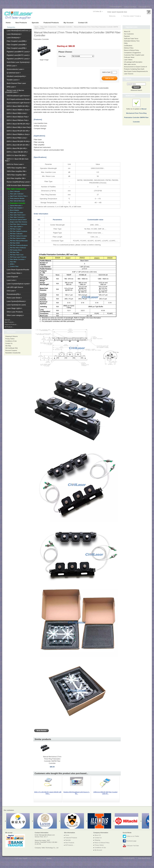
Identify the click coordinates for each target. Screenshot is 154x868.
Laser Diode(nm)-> (14, 38)
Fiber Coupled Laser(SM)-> (17, 45)
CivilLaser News (129, 57)
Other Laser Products (15, 312)
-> (17, 189)
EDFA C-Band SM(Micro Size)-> (18, 110)
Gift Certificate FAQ (12, 348)
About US (127, 32)
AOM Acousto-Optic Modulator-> (19, 185)
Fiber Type (62, 56)
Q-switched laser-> (14, 73)
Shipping (97, 840)
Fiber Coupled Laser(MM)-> (17, 41)
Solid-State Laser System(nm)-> (19, 62)
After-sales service (130, 64)
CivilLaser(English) (116, 7)
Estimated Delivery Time (132, 41)
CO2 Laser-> (11, 291)
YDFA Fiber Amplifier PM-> (17, 171)
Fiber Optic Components (48, 27)
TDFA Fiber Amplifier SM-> (17, 175)
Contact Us (9, 343)
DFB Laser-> (11, 87)
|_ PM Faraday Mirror (15, 250)
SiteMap (49, 858)
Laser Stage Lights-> (14, 308)
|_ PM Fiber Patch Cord (15, 255)
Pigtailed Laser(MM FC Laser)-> (18, 52)
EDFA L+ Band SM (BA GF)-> (17, 152)
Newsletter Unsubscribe (13, 353)
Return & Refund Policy (131, 50)
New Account (146, 16)
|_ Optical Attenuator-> (15, 205)
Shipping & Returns (12, 336)
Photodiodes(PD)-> (14, 294)
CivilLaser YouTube (131, 846)
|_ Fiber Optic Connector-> (16, 217)
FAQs (126, 43)
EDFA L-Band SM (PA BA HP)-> (18, 145)
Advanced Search (136, 90)
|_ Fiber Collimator (14, 191)
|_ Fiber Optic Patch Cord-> (17, 215)
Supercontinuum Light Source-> (19, 103)
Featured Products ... (11, 324)
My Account (68, 23)
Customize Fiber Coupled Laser (134, 55)
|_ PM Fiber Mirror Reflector (17, 248)
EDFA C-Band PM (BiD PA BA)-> (19, 141)
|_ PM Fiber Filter (13, 252)
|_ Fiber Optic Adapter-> (16, 208)
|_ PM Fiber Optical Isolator (17, 238)
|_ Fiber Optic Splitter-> (15, 227)
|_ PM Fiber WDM (14, 243)
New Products (21, 23)
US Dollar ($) (97, 11)
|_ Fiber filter (12, 262)
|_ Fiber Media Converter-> (17, 259)
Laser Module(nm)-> (14, 34)
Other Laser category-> (15, 315)
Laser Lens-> (12, 280)
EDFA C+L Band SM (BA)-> (17, 155)
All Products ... (9, 327)
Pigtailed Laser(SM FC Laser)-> (18, 55)
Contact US (83, 23)
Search (128, 79)
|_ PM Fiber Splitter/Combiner (17, 231)
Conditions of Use (11, 341)
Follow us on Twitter (131, 836)
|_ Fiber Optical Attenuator (16, 201)
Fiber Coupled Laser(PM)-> (17, 48)
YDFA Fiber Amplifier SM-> (17, 168)
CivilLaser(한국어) (144, 7)
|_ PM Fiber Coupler (14, 229)
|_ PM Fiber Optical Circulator (17, 236)
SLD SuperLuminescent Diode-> (19, 99)
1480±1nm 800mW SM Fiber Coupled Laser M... (105, 793)
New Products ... (10, 322)
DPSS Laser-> (12, 66)
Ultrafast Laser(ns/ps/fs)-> (16, 76)
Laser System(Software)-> (16, 301)
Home (8, 23)
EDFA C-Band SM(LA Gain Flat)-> (19, 127)
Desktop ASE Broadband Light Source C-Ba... (77, 793)
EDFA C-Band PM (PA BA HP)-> (18, 131)
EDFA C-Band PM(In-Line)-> (17, 138)
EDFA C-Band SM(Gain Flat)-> (18, 117)
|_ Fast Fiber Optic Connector (17, 224)
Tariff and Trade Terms (131, 39)
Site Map (8, 346)
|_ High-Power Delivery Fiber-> (18, 196)
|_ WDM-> (11, 264)
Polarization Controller (65, 27)
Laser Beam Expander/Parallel (18, 270)
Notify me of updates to (136, 112)
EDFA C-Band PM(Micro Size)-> (18, 134)
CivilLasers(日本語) (130, 7)
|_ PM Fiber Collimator (15, 234)
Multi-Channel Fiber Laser (16, 83)
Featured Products (51, 23)
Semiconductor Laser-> (16, 69)
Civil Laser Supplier (21, 858)
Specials (35, 23)
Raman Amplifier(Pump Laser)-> (19, 182)
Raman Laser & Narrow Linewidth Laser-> (15, 91)
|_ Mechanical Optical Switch (17, 220)
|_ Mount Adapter (13, 210)
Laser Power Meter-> (14, 273)
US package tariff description (133, 62)
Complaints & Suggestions (132, 53)
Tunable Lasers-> (13, 80)
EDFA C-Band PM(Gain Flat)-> (18, 120)
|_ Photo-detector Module (16, 198)
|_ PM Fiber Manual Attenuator (18, 241)
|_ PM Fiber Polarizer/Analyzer (18, 245)
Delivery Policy (129, 48)
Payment (127, 36)
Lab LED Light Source (15, 287)
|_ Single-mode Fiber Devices (17, 222)
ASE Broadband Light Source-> (18, 96)
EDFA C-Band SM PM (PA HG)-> (18, 124)
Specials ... (8, 320)
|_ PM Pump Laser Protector (17, 257)
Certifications (128, 46)
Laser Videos (128, 60)
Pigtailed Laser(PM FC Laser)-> (18, 59)
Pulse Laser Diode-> (14, 298)
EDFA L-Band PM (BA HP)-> (17, 148)
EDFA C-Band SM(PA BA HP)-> (18, 106)
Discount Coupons (11, 350)
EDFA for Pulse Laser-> (15, 164)
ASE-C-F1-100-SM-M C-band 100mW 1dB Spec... (48, 793)
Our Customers (129, 34)
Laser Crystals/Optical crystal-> (19, 284)
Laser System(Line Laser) (16, 305)
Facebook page (130, 841)
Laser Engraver (12, 277)
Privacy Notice (10, 339)
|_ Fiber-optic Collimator (16, 194)
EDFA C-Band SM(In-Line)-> (17, 113)
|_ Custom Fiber (13, 266)
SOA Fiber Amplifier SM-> (16, 178)
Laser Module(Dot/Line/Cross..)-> (19, 31)
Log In (118, 16)
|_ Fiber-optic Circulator (15, 213)
